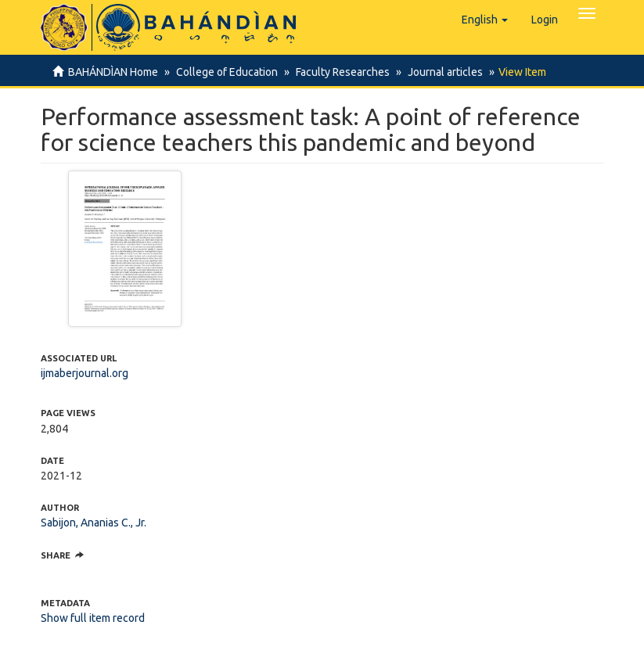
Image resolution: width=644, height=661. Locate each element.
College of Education (227, 72)
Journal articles (445, 72)
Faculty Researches (343, 72)
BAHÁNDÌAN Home (113, 72)
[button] (485, 20)
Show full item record (93, 618)
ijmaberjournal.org (85, 373)
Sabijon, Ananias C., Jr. (94, 523)
